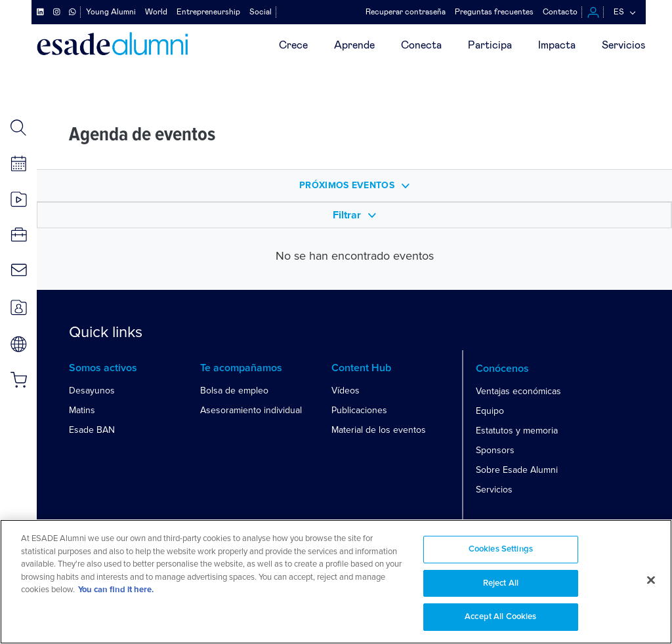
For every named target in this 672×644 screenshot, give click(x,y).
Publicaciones (359, 410)
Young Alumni (111, 12)
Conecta (421, 45)
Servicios (624, 45)
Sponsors (495, 450)
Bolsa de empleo (234, 391)
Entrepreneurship (208, 12)
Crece (293, 45)
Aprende (354, 45)
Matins (82, 410)
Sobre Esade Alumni (517, 470)
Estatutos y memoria (517, 431)
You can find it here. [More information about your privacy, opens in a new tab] (116, 590)
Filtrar (354, 215)
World (156, 12)
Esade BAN (92, 430)
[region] (336, 582)
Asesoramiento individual (251, 410)
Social (261, 12)
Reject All (501, 583)
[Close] (651, 580)
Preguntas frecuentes (494, 12)
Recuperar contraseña (406, 12)
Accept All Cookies (500, 617)
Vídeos (346, 391)
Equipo (490, 411)
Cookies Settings (501, 549)
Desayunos (92, 391)
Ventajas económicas (518, 391)
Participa (490, 45)
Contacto (560, 12)
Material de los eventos (379, 430)
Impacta (557, 45)
